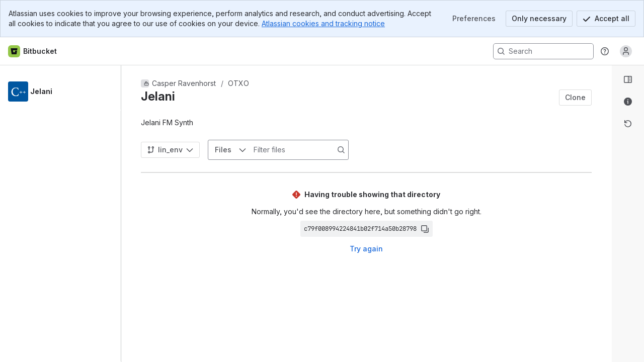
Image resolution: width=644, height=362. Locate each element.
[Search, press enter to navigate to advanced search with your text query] (543, 51)
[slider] (125, 214)
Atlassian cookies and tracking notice (323, 23)
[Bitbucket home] (33, 51)
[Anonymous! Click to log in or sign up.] (626, 51)
